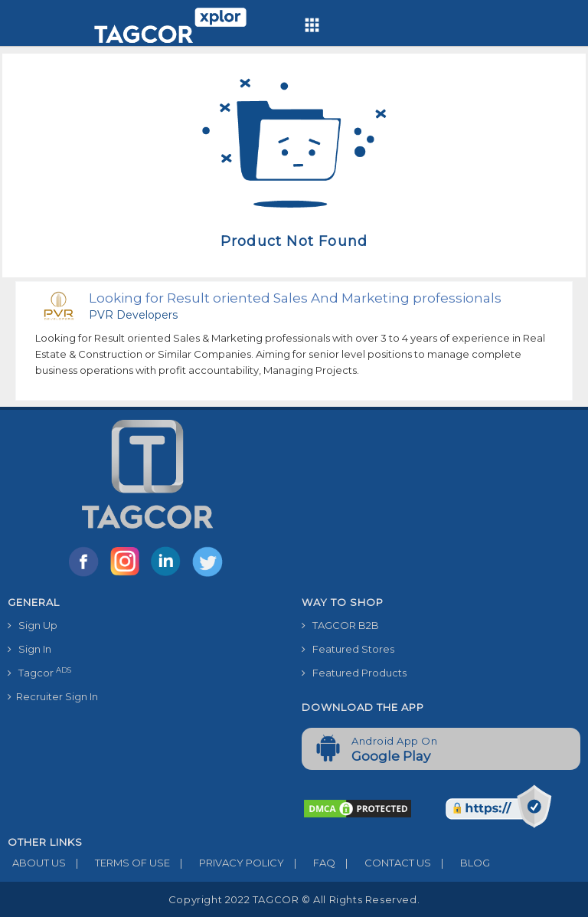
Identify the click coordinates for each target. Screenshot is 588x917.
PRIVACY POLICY (227, 863)
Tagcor (39, 672)
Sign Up (33, 625)
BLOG (461, 863)
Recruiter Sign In (53, 696)
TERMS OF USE (118, 863)
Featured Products (354, 673)
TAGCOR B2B (340, 625)
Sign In (29, 649)
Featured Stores (348, 649)
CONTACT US (383, 863)
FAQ (310, 863)
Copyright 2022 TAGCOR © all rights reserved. (294, 899)
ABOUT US (37, 863)
